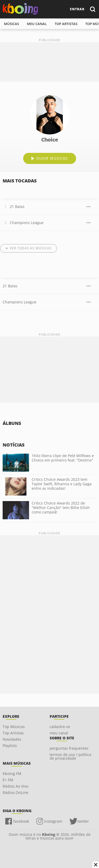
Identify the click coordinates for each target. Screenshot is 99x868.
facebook (21, 821)
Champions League (27, 223)
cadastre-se (60, 727)
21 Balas (17, 207)
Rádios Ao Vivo (15, 786)
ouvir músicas (52, 158)
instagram (53, 821)
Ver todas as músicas (31, 248)
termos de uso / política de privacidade (70, 756)
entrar (77, 9)
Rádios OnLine (15, 792)
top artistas (66, 24)
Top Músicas (14, 727)
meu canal (37, 24)
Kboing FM (12, 774)
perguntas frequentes (69, 748)
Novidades (12, 739)
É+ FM (8, 780)
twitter (83, 821)
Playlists (10, 746)
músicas (11, 24)
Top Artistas (13, 733)
